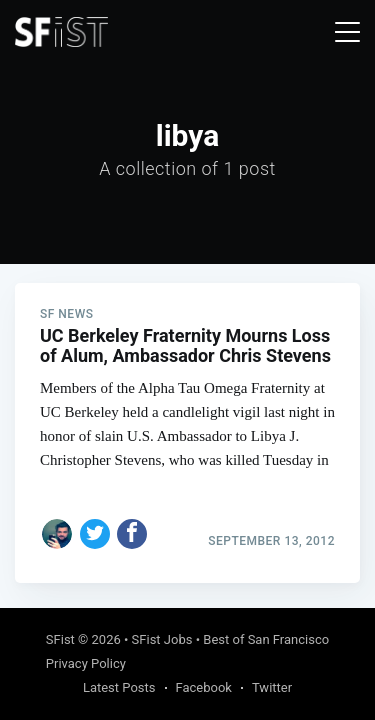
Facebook (204, 687)
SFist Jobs (162, 639)
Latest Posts (119, 687)
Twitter (272, 687)
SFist (60, 639)
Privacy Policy (86, 663)
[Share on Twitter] (95, 534)
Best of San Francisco (266, 639)
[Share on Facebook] (132, 534)
